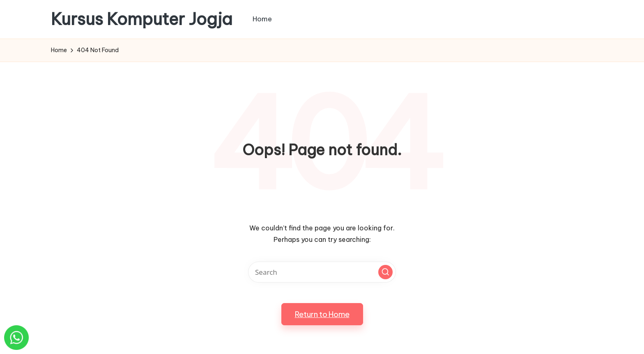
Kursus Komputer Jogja (142, 19)
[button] (385, 272)
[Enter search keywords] (322, 272)
